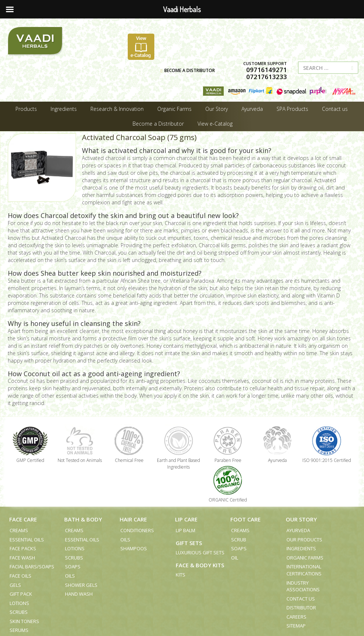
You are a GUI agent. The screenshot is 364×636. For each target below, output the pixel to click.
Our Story (301, 519)
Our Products (304, 540)
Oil (235, 558)
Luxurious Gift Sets (200, 552)
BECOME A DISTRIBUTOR (188, 70)
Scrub (239, 540)
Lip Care (186, 519)
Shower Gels (81, 585)
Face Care (23, 519)
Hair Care (133, 519)
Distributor (301, 608)
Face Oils (20, 576)
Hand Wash (79, 594)
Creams (19, 530)
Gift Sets (189, 543)
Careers (296, 617)
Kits (181, 575)
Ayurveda (298, 530)
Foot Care (245, 519)
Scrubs (19, 612)
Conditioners (137, 530)
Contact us (301, 599)
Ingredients (301, 548)
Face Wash (22, 558)
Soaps (73, 567)
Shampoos (134, 548)
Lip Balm (186, 530)
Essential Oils (27, 540)
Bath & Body (83, 519)
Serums (19, 630)
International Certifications (304, 570)
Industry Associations (303, 586)
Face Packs (23, 548)
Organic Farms (305, 558)
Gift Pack (21, 594)
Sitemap (296, 626)
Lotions (19, 603)
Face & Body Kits (200, 565)
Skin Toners (24, 621)
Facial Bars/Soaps (32, 567)
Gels (15, 585)
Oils (70, 576)
